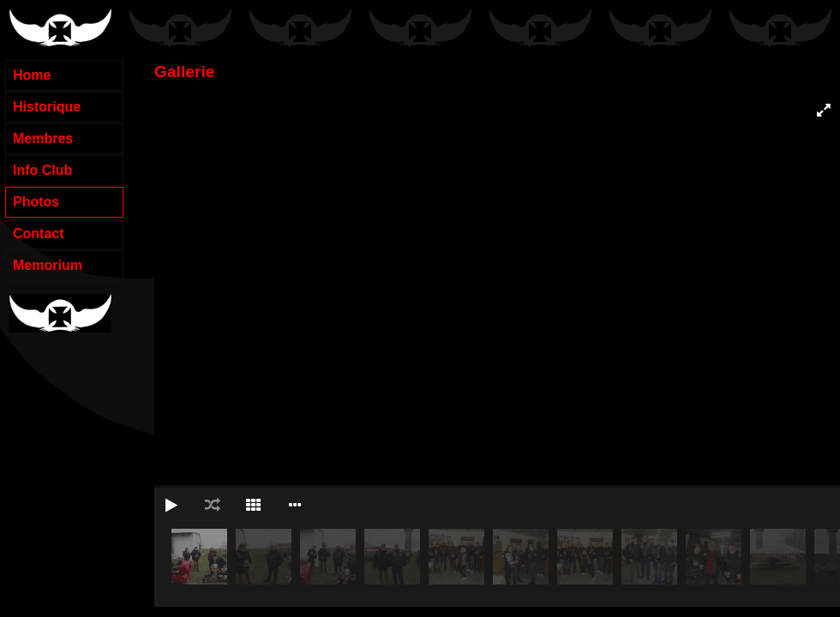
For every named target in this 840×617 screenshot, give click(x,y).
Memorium (48, 265)
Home (32, 75)
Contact (39, 234)
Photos (36, 202)
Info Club (42, 170)
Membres (43, 138)
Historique (47, 107)
